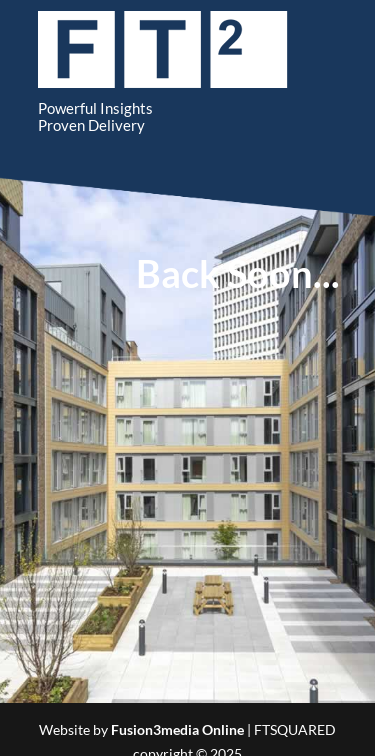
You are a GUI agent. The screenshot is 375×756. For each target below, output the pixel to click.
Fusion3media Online (177, 729)
